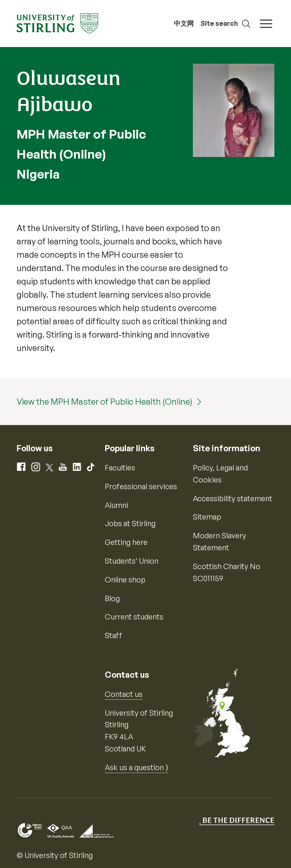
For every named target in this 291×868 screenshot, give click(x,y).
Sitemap (207, 517)
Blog (112, 598)
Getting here (126, 542)
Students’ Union (132, 561)
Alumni (116, 505)
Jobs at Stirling (130, 523)
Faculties (120, 468)
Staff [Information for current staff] (113, 635)
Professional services (141, 486)
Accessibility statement (233, 498)
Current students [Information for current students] (134, 617)
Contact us (124, 694)
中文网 (184, 23)
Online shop (125, 579)
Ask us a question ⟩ (137, 767)
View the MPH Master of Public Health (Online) (105, 402)
